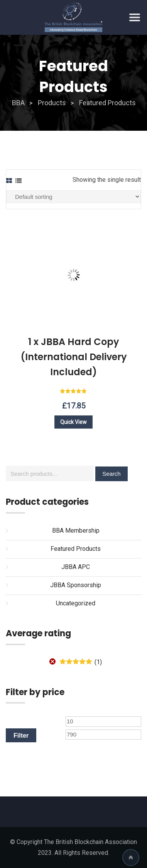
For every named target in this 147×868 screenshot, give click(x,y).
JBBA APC (76, 567)
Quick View (73, 422)
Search (112, 474)
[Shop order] (73, 197)
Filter (21, 735)
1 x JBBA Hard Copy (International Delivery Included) (74, 357)
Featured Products (76, 549)
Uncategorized (76, 603)
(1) (80, 662)
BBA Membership (76, 531)
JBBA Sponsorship (76, 585)
